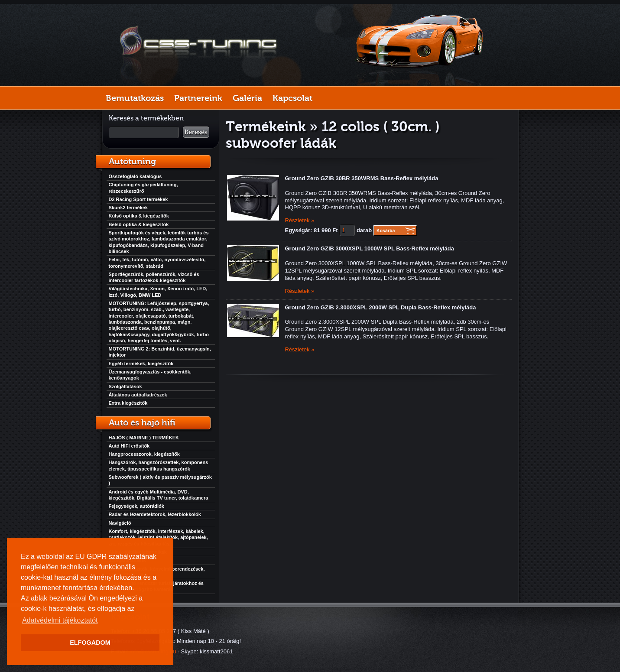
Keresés (196, 132)
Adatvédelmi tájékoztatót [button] (60, 620)
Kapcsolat (292, 98)
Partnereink (198, 98)
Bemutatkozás (135, 98)
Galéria (247, 98)
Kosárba (386, 230)
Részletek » (300, 220)
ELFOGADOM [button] (90, 643)
